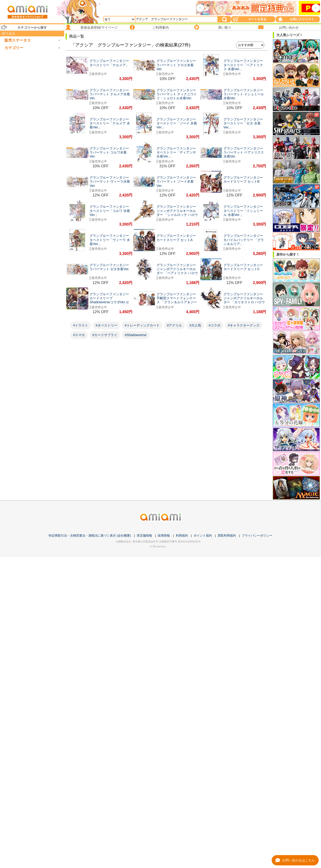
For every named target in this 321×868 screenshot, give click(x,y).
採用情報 (164, 536)
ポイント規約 (203, 536)
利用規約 (182, 536)
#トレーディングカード (142, 325)
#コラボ (215, 325)
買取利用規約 (227, 536)
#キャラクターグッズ (244, 325)
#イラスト (81, 325)
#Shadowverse (136, 335)
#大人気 (195, 325)
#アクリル (175, 325)
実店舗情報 (144, 536)
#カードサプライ (105, 335)
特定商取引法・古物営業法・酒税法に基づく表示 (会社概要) (90, 536)
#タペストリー (106, 325)
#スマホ (79, 335)
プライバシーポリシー (257, 536)
